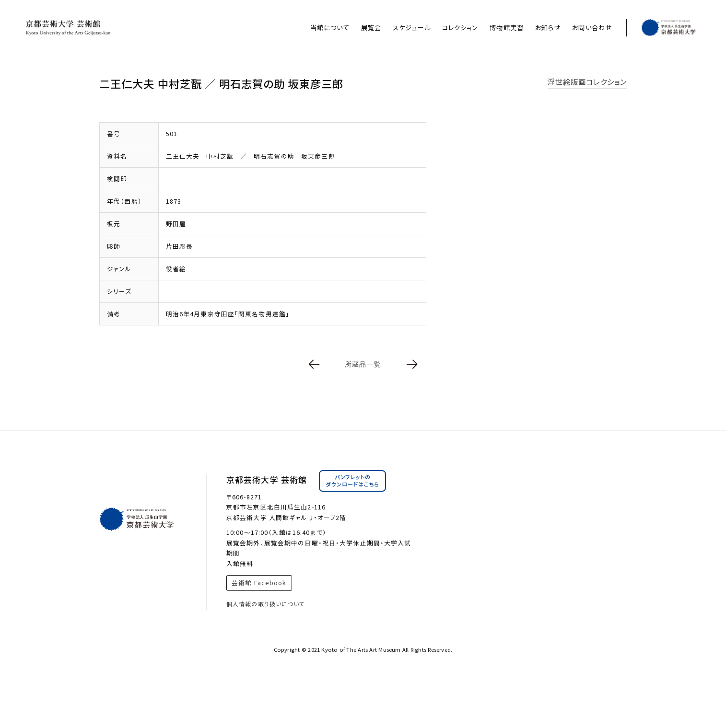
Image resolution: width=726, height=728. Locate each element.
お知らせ (548, 28)
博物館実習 (507, 28)
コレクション (460, 28)
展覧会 (371, 28)
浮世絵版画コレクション (587, 81)
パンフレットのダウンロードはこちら (352, 481)
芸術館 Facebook (259, 583)
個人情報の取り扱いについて (266, 604)
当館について (330, 28)
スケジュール (412, 28)
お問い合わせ (592, 28)
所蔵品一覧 (363, 364)
